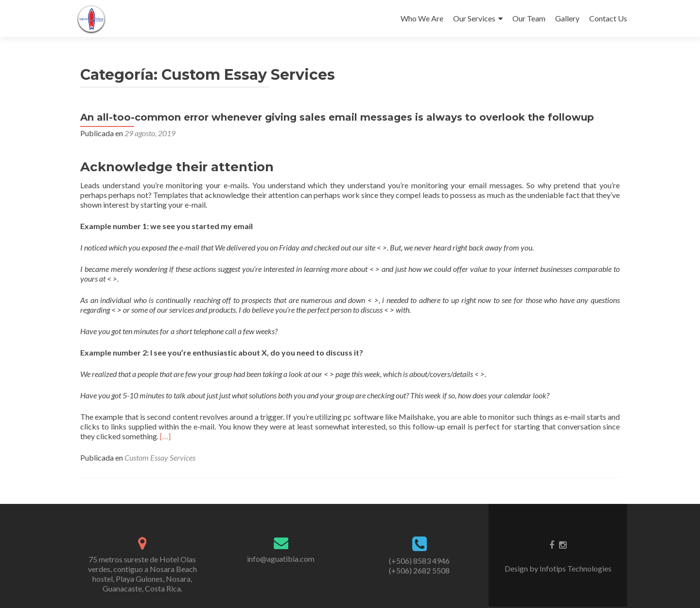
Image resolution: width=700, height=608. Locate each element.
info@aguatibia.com (281, 559)
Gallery (567, 18)
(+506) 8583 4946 (419, 561)
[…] (165, 436)
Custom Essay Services (160, 457)
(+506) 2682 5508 (419, 570)
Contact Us (608, 18)
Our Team (529, 18)
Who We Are (422, 18)
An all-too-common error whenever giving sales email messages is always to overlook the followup (337, 117)
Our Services (474, 18)
